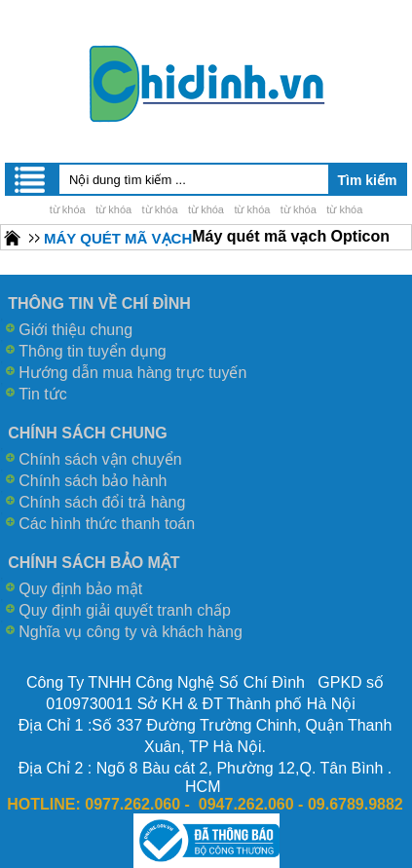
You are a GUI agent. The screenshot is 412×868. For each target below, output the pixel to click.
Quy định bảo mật (80, 589)
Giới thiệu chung (75, 330)
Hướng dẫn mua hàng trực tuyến (132, 373)
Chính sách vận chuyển (100, 459)
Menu (31, 179)
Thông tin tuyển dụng (93, 351)
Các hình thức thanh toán (107, 524)
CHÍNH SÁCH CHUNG (88, 433)
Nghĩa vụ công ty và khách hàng (131, 632)
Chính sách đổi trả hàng (102, 502)
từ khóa (68, 209)
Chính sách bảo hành (93, 481)
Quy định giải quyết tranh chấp (125, 610)
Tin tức (43, 394)
